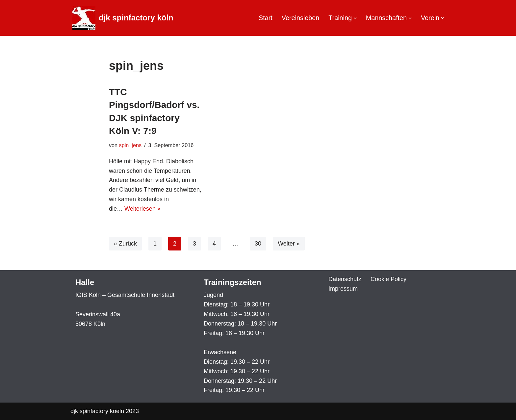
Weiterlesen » (142, 209)
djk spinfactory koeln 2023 (105, 411)
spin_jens (130, 145)
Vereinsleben (300, 18)
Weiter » (289, 244)
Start (266, 18)
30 (258, 244)
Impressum (343, 289)
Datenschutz (345, 279)
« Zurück (125, 244)
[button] (355, 18)
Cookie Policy (388, 279)
